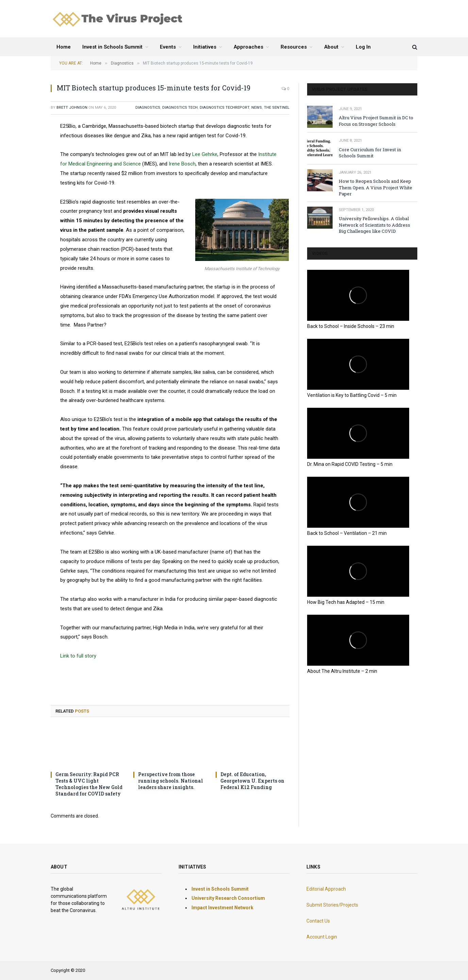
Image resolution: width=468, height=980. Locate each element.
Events (168, 47)
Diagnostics (148, 108)
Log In (363, 47)
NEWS (257, 108)
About (331, 47)
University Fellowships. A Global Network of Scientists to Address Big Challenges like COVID (374, 225)
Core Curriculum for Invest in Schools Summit (370, 153)
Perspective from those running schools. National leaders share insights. (171, 781)
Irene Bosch (182, 164)
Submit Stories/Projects (332, 905)
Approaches (248, 47)
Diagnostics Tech (180, 108)
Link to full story (78, 656)
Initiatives (205, 47)
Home (64, 47)
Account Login (322, 937)
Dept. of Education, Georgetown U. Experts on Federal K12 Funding (252, 781)
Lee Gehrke (205, 154)
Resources (294, 47)
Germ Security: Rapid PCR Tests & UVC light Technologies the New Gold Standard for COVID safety (89, 784)
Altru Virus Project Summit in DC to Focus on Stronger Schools (376, 121)
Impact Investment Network (222, 908)
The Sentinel (277, 108)
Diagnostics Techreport (224, 108)
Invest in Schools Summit (112, 47)
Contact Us (318, 921)
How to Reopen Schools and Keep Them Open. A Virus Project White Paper (375, 187)
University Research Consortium (228, 898)
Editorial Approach (326, 889)
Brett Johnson (72, 108)
